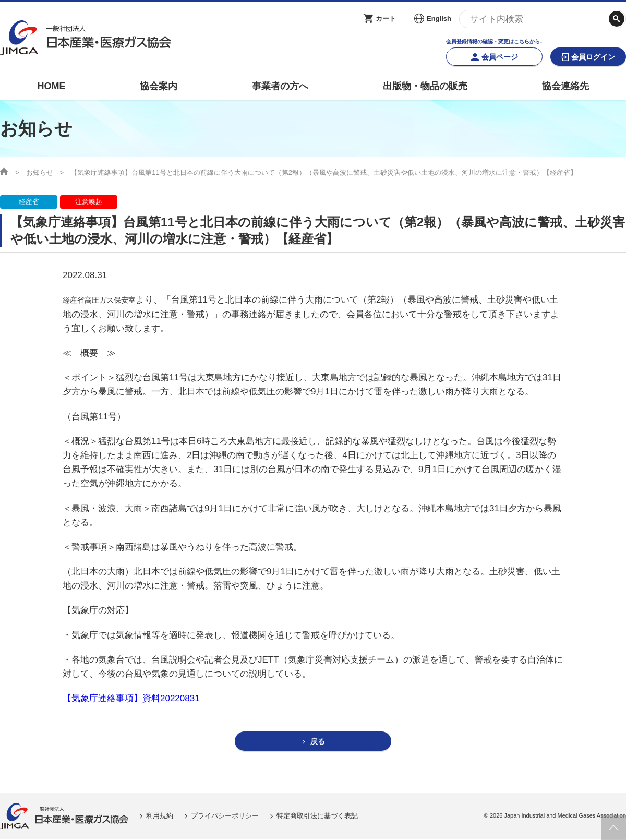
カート (386, 19)
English (439, 19)
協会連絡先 (565, 86)
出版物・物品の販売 (425, 86)
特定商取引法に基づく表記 (317, 816)
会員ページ (500, 57)
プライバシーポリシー (225, 816)
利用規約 (160, 816)
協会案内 (159, 86)
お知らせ (40, 172)
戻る (318, 742)
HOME (51, 86)
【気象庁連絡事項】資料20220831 (131, 698)
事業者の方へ (280, 86)
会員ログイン (593, 57)
